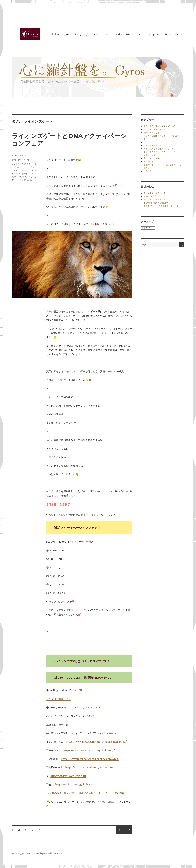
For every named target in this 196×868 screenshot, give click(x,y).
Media (118, 34)
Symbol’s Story (72, 34)
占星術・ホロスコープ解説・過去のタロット (164, 165)
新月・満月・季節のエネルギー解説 (160, 126)
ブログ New (92, 34)
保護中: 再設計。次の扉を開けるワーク (161, 206)
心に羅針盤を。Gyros (22, 854)
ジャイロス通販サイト (58, 699)
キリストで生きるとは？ (155, 193)
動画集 (147, 168)
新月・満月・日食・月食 (155, 200)
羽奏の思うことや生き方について (159, 149)
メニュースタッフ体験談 (155, 129)
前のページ (119, 834)
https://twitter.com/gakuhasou (74, 785)
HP (128, 34)
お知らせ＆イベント (21, 160)
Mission (54, 34)
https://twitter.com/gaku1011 (68, 776)
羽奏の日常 (149, 162)
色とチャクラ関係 (152, 158)
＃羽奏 (21, 177)
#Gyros (32, 174)
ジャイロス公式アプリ (95, 661)
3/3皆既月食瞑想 (151, 196)
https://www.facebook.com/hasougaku (89, 767)
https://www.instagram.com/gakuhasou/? (89, 750)
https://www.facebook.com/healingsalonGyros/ (90, 759)
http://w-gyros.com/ (90, 707)
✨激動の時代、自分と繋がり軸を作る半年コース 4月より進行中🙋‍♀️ (86, 793)
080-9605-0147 (69, 678)
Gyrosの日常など (152, 133)
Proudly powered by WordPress (49, 854)
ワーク (147, 142)
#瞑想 (14, 177)
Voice (107, 34)
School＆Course (174, 34)
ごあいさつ (149, 171)
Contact (139, 34)
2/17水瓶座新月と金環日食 (156, 203)
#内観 (29, 180)
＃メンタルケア (19, 164)
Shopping (154, 34)
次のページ (127, 834)
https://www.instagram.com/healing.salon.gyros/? (97, 742)
